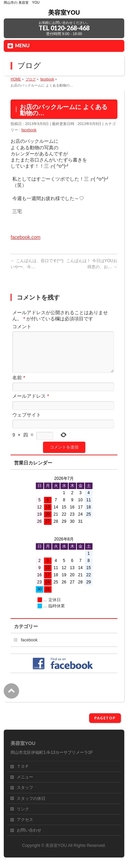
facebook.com (25, 237)
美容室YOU (64, 13)
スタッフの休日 (31, 799)
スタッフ (25, 788)
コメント (22, 326)
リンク (23, 809)
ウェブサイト (27, 423)
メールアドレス (31, 404)
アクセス (25, 820)
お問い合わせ (29, 831)
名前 (19, 386)
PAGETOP (105, 718)
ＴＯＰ (23, 767)
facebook (29, 130)
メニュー (25, 777)
